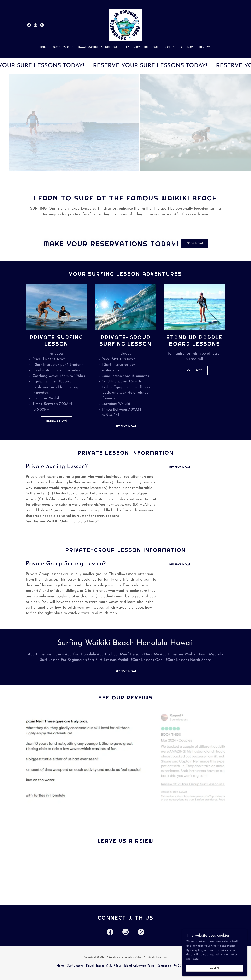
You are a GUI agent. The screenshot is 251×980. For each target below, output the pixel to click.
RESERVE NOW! (56, 421)
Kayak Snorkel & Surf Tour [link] (98, 47)
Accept (215, 968)
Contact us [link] (174, 47)
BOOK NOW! (195, 243)
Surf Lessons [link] (63, 47)
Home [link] (44, 47)
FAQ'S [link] (191, 47)
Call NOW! (195, 371)
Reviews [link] (205, 47)
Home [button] (61, 966)
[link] (29, 25)
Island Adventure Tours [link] (142, 47)
